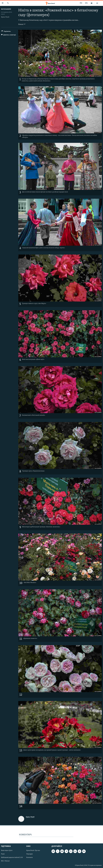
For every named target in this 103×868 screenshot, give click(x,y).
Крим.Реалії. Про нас (33, 850)
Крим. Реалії (5, 17)
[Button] (6, 32)
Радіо (3, 854)
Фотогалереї (6, 9)
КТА (86, 3)
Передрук (30, 854)
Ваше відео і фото (7, 850)
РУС (81, 3)
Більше (22, 24)
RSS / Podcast (5, 861)
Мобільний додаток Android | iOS (12, 857)
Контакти (29, 857)
